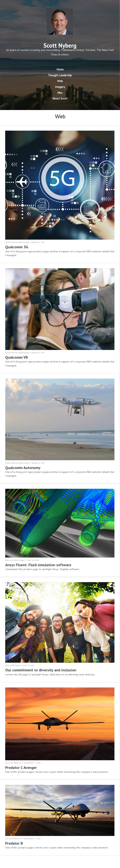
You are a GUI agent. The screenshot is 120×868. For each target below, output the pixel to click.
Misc (60, 93)
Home (60, 70)
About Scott (60, 99)
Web (60, 81)
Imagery (60, 87)
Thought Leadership (60, 76)
